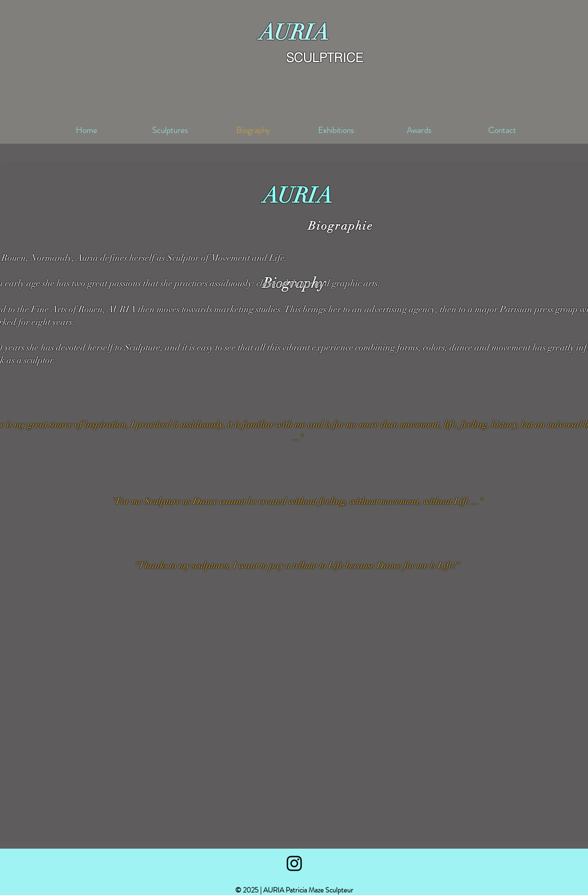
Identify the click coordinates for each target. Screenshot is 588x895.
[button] (288, 831)
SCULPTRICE (325, 58)
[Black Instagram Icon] (294, 863)
